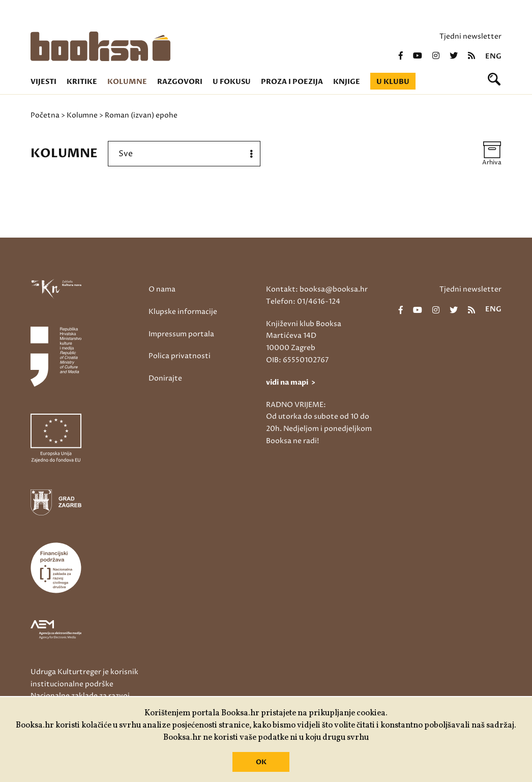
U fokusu (232, 82)
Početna (45, 115)
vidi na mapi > (291, 382)
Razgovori (180, 82)
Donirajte (165, 378)
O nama (162, 289)
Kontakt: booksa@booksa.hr (317, 289)
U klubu (393, 82)
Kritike (82, 82)
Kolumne (127, 82)
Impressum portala (181, 334)
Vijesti (43, 82)
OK (261, 762)
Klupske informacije (183, 312)
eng (493, 56)
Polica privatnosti (180, 356)
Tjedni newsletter (470, 36)
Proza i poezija (292, 82)
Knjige (347, 82)
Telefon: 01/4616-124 (303, 301)
